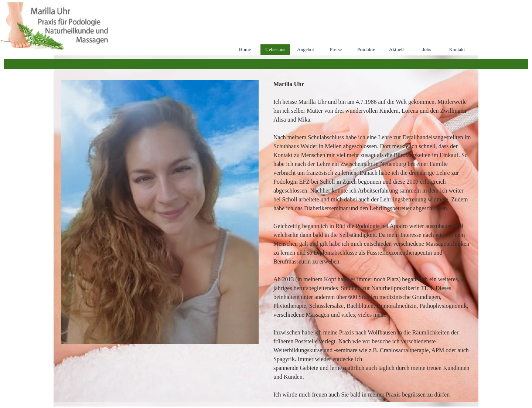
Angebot (306, 49)
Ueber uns (275, 49)
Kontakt (457, 49)
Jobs (427, 49)
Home (245, 49)
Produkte (366, 49)
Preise (336, 49)
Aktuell (396, 49)
